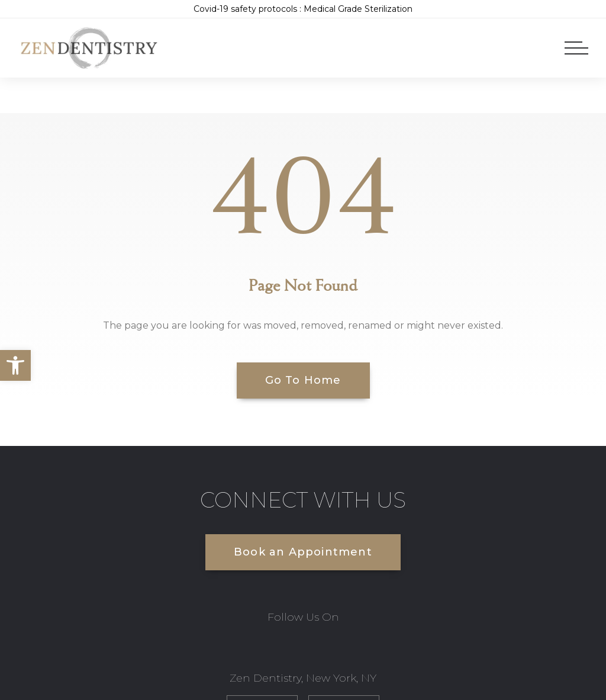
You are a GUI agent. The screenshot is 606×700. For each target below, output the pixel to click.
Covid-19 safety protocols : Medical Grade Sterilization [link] (303, 9)
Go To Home (303, 380)
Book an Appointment (303, 552)
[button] (15, 365)
